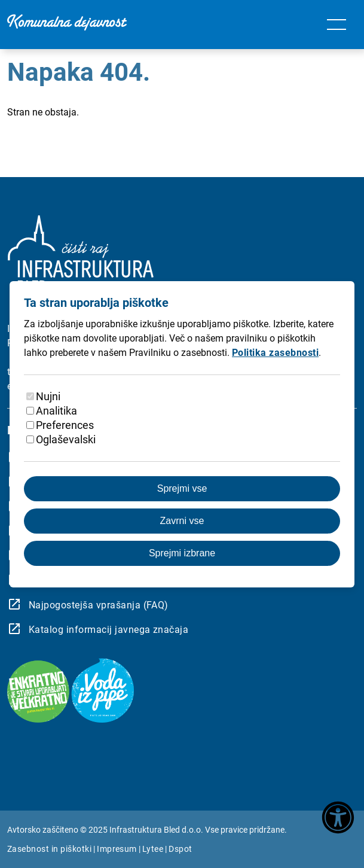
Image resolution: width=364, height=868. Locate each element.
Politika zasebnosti (275, 353)
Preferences (65, 425)
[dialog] (182, 434)
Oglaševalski (66, 439)
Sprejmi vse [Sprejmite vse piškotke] (182, 488)
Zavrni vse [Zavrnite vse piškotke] (182, 521)
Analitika (56, 411)
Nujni (48, 396)
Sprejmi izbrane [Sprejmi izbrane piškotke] (182, 553)
